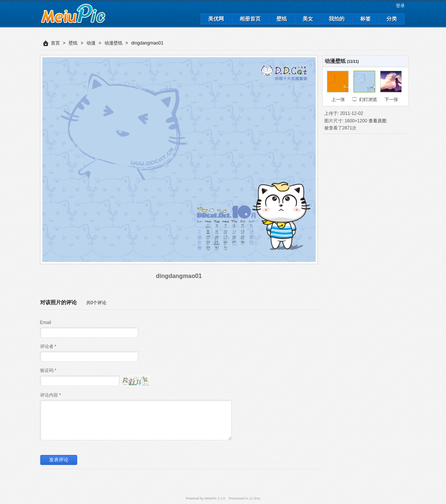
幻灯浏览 (368, 100)
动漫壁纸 (113, 43)
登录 (400, 6)
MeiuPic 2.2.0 (215, 498)
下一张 (391, 100)
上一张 (338, 100)
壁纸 (73, 43)
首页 (55, 43)
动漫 (91, 43)
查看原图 (377, 121)
